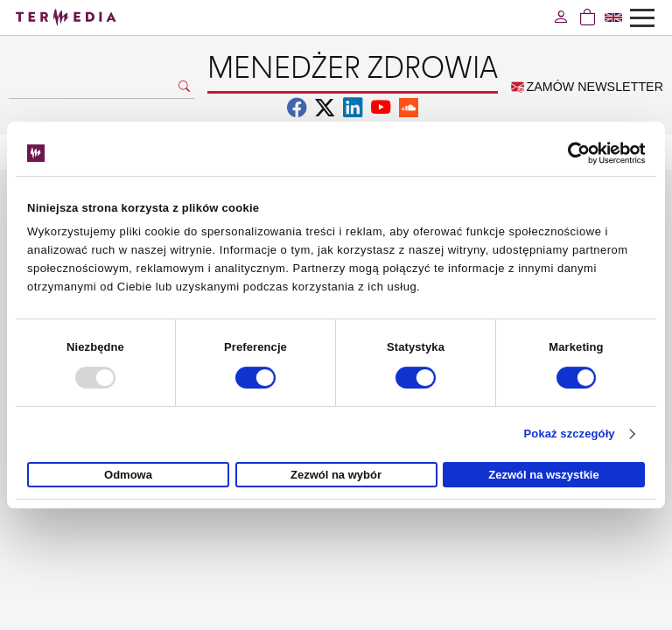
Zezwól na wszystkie (543, 475)
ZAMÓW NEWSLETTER (587, 87)
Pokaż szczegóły (570, 434)
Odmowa (128, 475)
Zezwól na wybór (336, 475)
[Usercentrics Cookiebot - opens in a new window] (568, 153)
